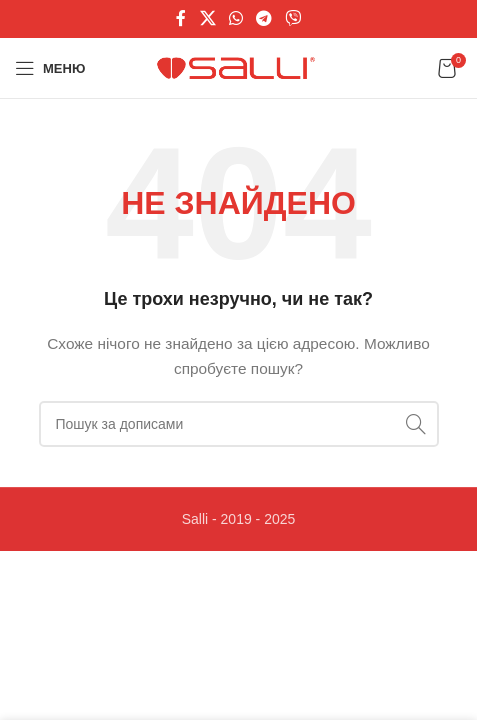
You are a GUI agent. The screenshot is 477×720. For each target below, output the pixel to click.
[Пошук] (239, 424)
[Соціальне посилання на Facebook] (181, 18)
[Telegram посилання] (264, 18)
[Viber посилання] (293, 18)
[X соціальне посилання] (207, 18)
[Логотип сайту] (238, 67)
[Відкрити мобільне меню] (50, 68)
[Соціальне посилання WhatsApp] (235, 18)
